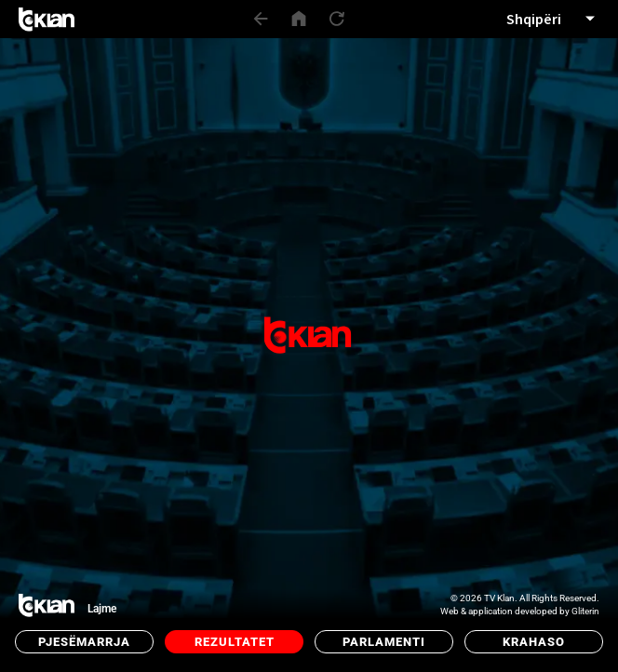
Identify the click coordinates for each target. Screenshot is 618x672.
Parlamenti (384, 642)
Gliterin (585, 611)
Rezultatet (235, 642)
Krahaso (534, 642)
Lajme (102, 609)
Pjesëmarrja (84, 642)
